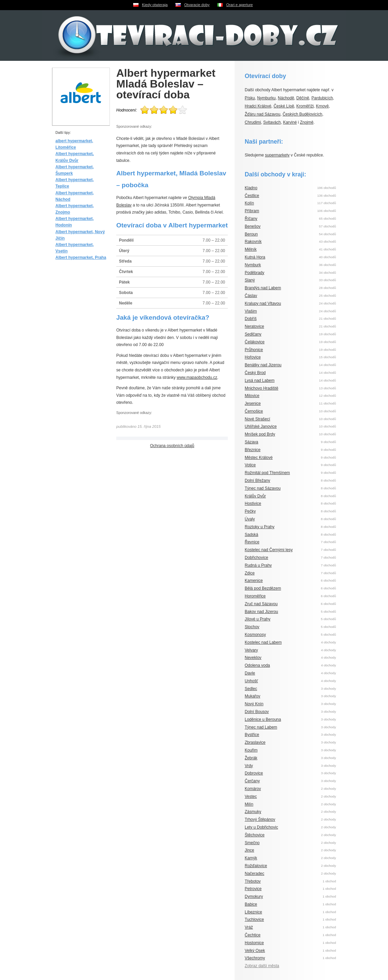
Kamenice (254, 581)
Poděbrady (254, 273)
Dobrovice (254, 773)
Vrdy (249, 766)
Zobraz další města (262, 966)
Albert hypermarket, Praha (81, 258)
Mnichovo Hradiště (261, 388)
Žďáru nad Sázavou (262, 114)
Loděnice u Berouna (263, 719)
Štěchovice (255, 835)
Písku (250, 98)
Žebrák (251, 758)
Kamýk (251, 858)
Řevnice (252, 542)
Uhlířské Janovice (261, 426)
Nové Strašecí (257, 419)
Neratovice (254, 326)
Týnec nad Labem (261, 727)
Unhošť (251, 681)
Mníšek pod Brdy (260, 434)
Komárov (253, 789)
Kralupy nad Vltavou (263, 303)
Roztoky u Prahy (260, 527)
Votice (250, 465)
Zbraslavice (255, 742)
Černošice (254, 411)
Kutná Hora (255, 257)
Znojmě (307, 122)
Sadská (251, 535)
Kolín (249, 203)
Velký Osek (255, 951)
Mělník (251, 249)
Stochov (252, 627)
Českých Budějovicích (302, 114)
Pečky (250, 511)
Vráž (249, 927)
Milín (249, 804)
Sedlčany (253, 334)
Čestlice (252, 196)
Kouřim (251, 750)
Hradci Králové (258, 106)
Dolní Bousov (257, 712)
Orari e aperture (239, 5)
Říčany (251, 219)
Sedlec (251, 689)
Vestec (251, 797)
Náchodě (286, 98)
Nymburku (266, 98)
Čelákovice (255, 342)
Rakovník (253, 242)
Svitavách (272, 122)
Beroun (251, 234)
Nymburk (253, 265)
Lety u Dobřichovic (261, 827)
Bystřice (252, 735)
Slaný (250, 280)
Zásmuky (253, 812)
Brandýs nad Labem (263, 288)
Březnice (253, 450)
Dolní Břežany (257, 481)
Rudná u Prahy (258, 565)
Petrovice (253, 889)
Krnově (322, 106)
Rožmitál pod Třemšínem (267, 473)
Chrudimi (253, 122)
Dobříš (251, 319)
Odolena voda (257, 665)
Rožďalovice (256, 866)
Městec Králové (259, 458)
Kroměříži (305, 106)
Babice (251, 904)
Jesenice (253, 403)
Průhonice (254, 350)
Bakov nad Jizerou (261, 612)
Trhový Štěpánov (260, 819)
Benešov (253, 226)
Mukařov (252, 696)
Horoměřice (255, 596)
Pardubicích (322, 98)
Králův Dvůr (255, 496)
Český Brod (255, 373)
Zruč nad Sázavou (261, 604)
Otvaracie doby (197, 5)
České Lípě (284, 106)
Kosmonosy (255, 635)
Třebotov (253, 881)
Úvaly (250, 519)
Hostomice (254, 943)
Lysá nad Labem (260, 381)
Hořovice (253, 357)
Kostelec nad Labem (263, 642)
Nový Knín (254, 704)
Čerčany (252, 781)
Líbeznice (253, 912)
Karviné (290, 122)
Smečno (252, 843)
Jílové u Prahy (258, 619)
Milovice (252, 396)
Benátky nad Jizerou (263, 365)
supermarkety (277, 155)
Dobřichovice (256, 558)
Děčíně (303, 98)
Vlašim (251, 311)
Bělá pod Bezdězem (263, 588)
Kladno (251, 188)
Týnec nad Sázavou (263, 488)
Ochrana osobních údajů (172, 446)
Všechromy (255, 958)
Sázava (251, 442)
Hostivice (253, 504)
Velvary (251, 650)
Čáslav (251, 296)
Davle (250, 673)
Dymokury (254, 897)
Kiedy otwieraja (155, 5)
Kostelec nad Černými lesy (269, 550)
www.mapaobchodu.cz (197, 377)
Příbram (252, 211)
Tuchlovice (254, 920)
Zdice (250, 573)
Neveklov (253, 658)
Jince (249, 850)
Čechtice (253, 935)
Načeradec (254, 874)
